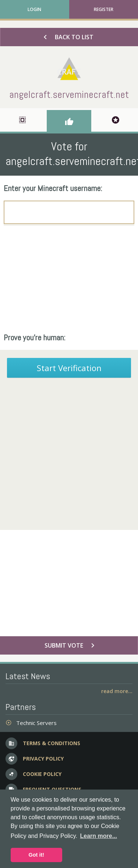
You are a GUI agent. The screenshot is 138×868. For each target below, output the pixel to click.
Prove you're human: (35, 337)
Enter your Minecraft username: (53, 188)
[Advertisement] (69, 279)
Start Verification (69, 368)
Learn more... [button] (99, 836)
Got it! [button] (36, 855)
